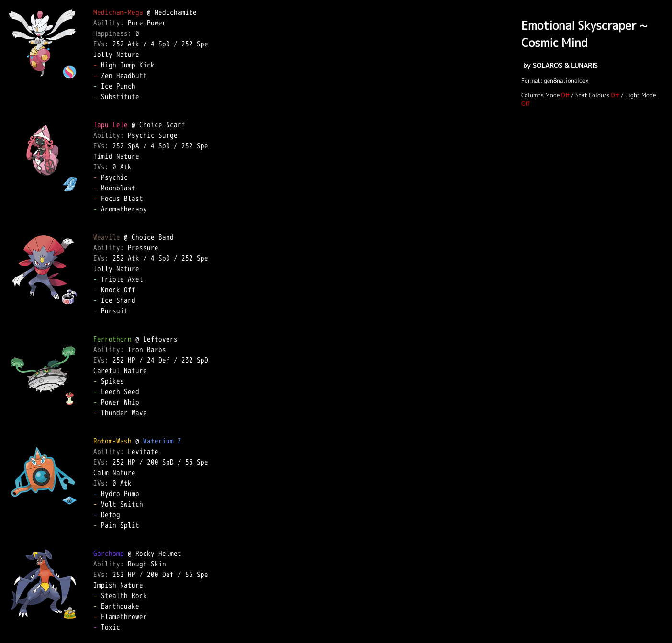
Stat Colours (592, 95)
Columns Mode (540, 95)
